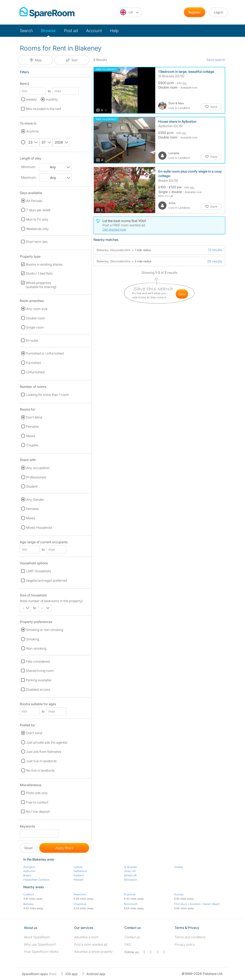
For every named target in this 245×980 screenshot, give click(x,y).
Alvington (29, 867)
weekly (31, 99)
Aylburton (29, 871)
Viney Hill (130, 871)
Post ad (71, 31)
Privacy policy (185, 944)
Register (195, 12)
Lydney (78, 867)
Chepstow (80, 904)
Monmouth (131, 904)
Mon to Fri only (37, 219)
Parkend (79, 875)
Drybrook (130, 894)
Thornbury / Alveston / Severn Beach (197, 904)
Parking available (39, 680)
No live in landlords (40, 770)
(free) (39, 974)
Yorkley (179, 867)
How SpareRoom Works (41, 952)
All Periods (34, 201)
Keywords (27, 827)
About (37, 937)
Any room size (37, 309)
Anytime (32, 131)
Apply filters (64, 848)
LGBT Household (38, 571)
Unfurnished (35, 372)
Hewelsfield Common (36, 880)
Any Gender (35, 500)
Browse (48, 31)
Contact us (132, 937)
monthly (52, 99)
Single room (35, 327)
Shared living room (40, 671)
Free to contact (37, 802)
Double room (36, 318)
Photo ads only (37, 793)
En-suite (32, 340)
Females (32, 427)
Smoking (33, 639)
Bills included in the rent (43, 109)
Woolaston (130, 880)
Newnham (80, 894)
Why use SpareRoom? (40, 944)
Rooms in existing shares (44, 264)
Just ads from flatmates (44, 752)
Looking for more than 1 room (47, 395)
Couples (32, 445)
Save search (216, 60)
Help (114, 31)
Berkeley (29, 904)
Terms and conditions (190, 937)
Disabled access (38, 689)
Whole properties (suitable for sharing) (41, 285)
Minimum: (29, 167)
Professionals (36, 477)
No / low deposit (38, 812)
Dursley (179, 894)
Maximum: (29, 177)
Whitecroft (130, 875)
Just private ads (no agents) (47, 742)
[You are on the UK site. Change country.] (130, 12)
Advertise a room (86, 937)
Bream (27, 875)
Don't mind (34, 733)
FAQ (128, 944)
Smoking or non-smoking (45, 630)
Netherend (80, 871)
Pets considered (38, 661)
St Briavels (130, 867)
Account (94, 31)
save (182, 294)
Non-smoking (36, 648)
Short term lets (37, 242)
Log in (219, 12)
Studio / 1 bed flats (39, 273)
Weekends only (37, 229)
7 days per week (38, 210)
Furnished (33, 363)
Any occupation (38, 468)
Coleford (29, 894)
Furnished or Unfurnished (45, 353)
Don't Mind (34, 417)
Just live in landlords (41, 761)
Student (32, 486)
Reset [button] (29, 848)
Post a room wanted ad (91, 944)
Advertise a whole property (93, 952)
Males (31, 436)
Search (26, 31)
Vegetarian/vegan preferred (46, 580)
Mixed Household (39, 528)
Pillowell (79, 880)
